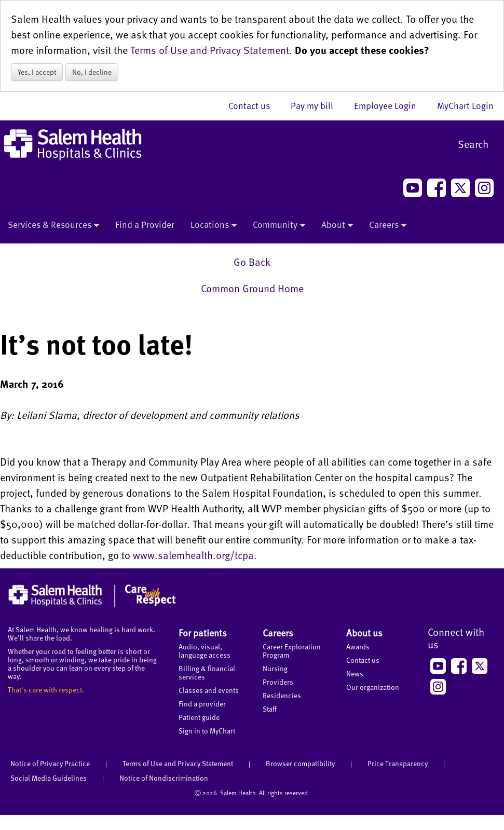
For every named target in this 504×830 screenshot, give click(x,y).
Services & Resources (53, 225)
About (337, 225)
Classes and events (209, 690)
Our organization (373, 687)
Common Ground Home (252, 288)
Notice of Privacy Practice (50, 763)
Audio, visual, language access (205, 651)
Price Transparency (398, 763)
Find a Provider (145, 224)
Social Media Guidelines (49, 778)
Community (279, 225)
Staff (270, 709)
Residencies (282, 695)
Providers (278, 682)
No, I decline (92, 72)
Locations (214, 225)
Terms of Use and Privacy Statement (210, 50)
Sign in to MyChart (207, 731)
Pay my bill (317, 105)
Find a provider (202, 704)
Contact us (254, 105)
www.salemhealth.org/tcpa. (195, 555)
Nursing (275, 668)
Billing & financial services (207, 672)
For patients (203, 632)
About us (364, 632)
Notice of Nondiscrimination (164, 778)
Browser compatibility (300, 763)
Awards (358, 647)
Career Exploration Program (292, 651)
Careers (388, 225)
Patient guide (199, 717)
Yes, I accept (37, 72)
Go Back (252, 262)
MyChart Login (465, 105)
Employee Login (390, 105)
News (355, 673)
